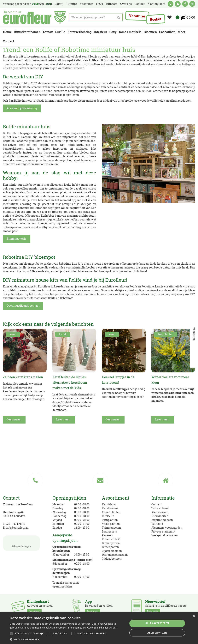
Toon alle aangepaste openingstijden (66, 584)
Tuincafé (157, 524)
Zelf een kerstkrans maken (23, 377)
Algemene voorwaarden (167, 528)
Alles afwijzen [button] (157, 633)
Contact (156, 504)
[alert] (99, 628)
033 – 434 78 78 (15, 524)
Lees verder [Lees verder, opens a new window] (110, 628)
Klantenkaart (160, 512)
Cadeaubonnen (112, 559)
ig (192, 4)
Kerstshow (109, 504)
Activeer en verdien (40, 606)
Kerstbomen (110, 508)
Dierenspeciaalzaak (115, 555)
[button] (67, 639)
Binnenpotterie (17, 239)
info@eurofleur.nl (17, 528)
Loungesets (109, 531)
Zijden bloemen (112, 551)
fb (185, 4)
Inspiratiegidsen (162, 520)
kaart (171, 4)
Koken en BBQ (111, 539)
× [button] (194, 616)
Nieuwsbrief (160, 516)
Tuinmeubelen (111, 528)
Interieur (108, 516)
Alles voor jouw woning (22, 108)
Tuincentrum (160, 508)
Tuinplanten (110, 520)
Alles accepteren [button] (157, 623)
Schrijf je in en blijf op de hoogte (166, 606)
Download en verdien (99, 606)
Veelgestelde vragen (165, 535)
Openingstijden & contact (23, 306)
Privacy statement (163, 531)
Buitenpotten (110, 547)
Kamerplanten (111, 512)
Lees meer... (14, 419)
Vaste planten (111, 524)
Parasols (107, 535)
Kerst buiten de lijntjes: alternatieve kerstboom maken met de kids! (70, 382)
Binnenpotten (111, 543)
